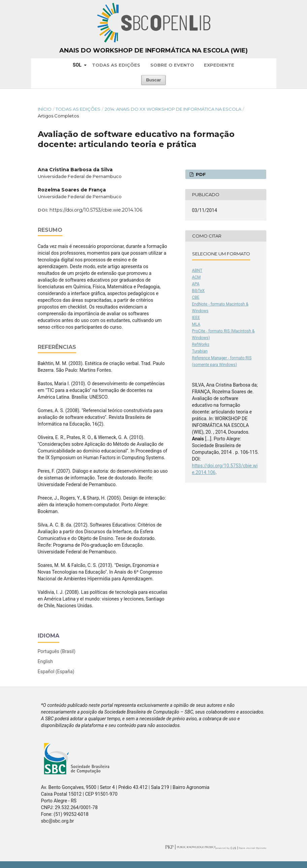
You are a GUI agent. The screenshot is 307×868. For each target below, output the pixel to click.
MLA (196, 324)
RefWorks (201, 345)
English (45, 661)
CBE (196, 297)
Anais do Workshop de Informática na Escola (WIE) (153, 50)
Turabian (200, 351)
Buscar (153, 80)
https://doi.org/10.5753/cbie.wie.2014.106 (96, 210)
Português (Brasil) (57, 651)
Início (45, 109)
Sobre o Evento (172, 65)
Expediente (219, 65)
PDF (200, 174)
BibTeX (198, 291)
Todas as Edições (116, 65)
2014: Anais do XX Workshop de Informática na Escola (173, 109)
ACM (196, 277)
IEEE (196, 318)
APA (196, 284)
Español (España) (56, 672)
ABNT (197, 270)
